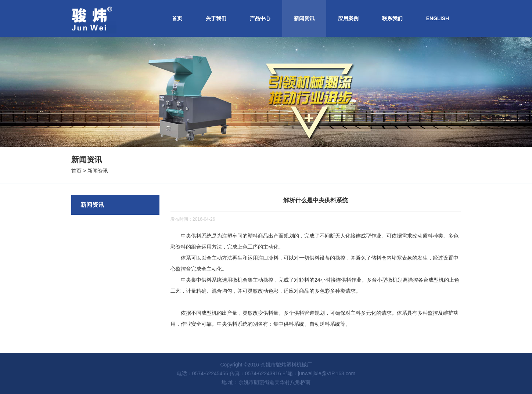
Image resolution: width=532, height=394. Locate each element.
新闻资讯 (304, 18)
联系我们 (392, 18)
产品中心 (260, 18)
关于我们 (216, 18)
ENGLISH (438, 18)
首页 (177, 18)
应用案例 (348, 18)
